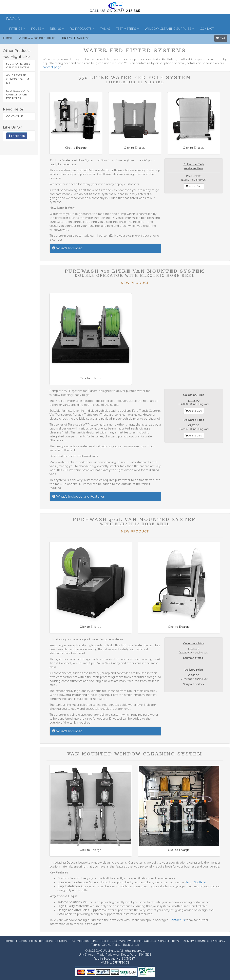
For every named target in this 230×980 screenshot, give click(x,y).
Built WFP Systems (76, 38)
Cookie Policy (111, 945)
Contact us (177, 920)
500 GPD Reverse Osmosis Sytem (18, 65)
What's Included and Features (78, 497)
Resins (57, 29)
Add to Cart (194, 186)
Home (7, 38)
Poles (38, 29)
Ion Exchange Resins (54, 941)
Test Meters (127, 29)
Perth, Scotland (195, 882)
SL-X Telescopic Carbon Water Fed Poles (18, 94)
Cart (221, 38)
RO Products (82, 29)
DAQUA (13, 19)
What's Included (67, 248)
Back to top (131, 945)
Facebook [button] (17, 136)
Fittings (17, 29)
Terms (176, 941)
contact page (52, 67)
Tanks (105, 29)
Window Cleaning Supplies (169, 29)
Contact (207, 29)
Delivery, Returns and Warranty (204, 941)
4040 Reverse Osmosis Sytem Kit (18, 79)
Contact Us (15, 116)
